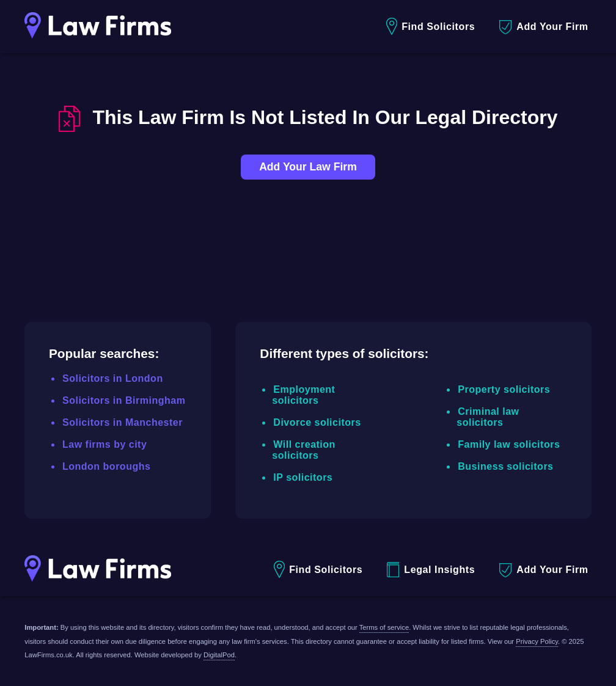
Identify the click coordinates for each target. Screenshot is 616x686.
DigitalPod (219, 655)
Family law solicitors (509, 444)
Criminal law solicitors (488, 417)
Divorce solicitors (317, 422)
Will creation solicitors (303, 450)
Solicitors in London (113, 378)
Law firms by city (105, 444)
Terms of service (384, 627)
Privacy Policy (537, 641)
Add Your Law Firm (308, 167)
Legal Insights (431, 570)
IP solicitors (303, 477)
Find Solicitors (431, 27)
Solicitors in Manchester (123, 422)
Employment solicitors (303, 395)
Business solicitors (505, 466)
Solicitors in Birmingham (124, 400)
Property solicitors (504, 389)
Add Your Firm (544, 27)
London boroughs (106, 466)
